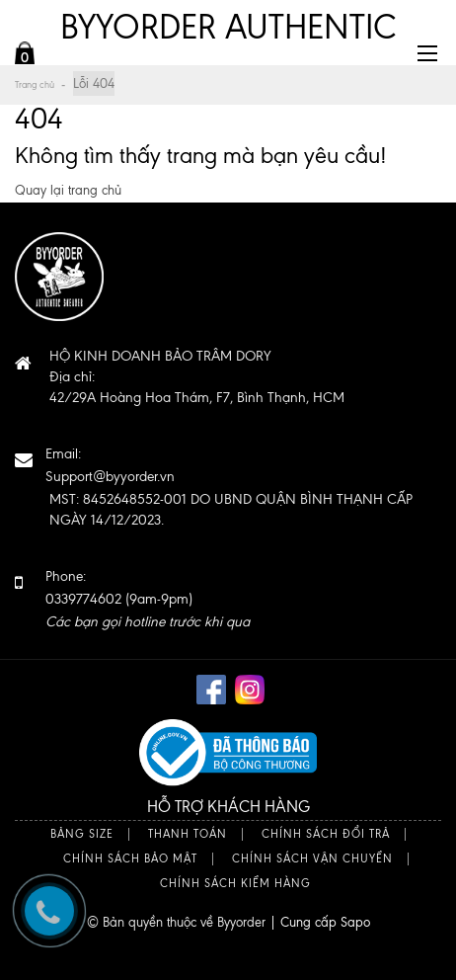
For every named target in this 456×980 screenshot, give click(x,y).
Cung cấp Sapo (325, 922)
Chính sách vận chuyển (312, 859)
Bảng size (82, 834)
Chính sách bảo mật (130, 859)
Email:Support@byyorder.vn (110, 465)
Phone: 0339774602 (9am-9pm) (148, 599)
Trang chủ (35, 84)
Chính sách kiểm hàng (235, 884)
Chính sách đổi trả (326, 834)
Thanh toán (188, 834)
